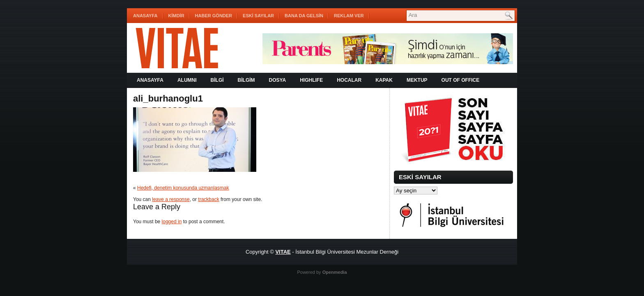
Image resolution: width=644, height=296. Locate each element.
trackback (208, 199)
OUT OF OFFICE (461, 80)
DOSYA (278, 80)
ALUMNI (187, 80)
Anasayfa (145, 16)
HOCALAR (349, 80)
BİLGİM (246, 80)
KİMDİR (176, 16)
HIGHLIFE (311, 80)
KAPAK (384, 80)
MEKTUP (417, 80)
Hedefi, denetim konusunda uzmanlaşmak (183, 188)
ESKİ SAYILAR (258, 16)
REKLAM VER (349, 16)
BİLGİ (217, 80)
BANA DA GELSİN (304, 16)
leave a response (171, 199)
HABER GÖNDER (214, 16)
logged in (172, 222)
